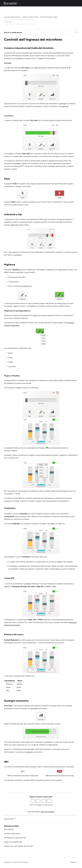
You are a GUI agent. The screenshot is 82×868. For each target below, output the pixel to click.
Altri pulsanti (9, 829)
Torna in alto (10, 819)
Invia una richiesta (47, 812)
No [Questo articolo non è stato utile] (47, 801)
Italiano (74, 862)
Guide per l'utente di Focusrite (12, 17)
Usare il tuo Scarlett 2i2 (13, 842)
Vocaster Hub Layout (12, 834)
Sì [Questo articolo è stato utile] (35, 801)
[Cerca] (20, 22)
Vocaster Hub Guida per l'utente (49, 17)
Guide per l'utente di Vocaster (30, 17)
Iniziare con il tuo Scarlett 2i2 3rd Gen (19, 846)
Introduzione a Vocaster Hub (15, 838)
